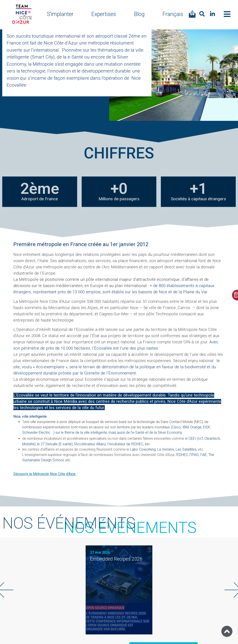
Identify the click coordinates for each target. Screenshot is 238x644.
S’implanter (60, 14)
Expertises (104, 14)
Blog (139, 14)
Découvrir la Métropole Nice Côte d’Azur (45, 474)
